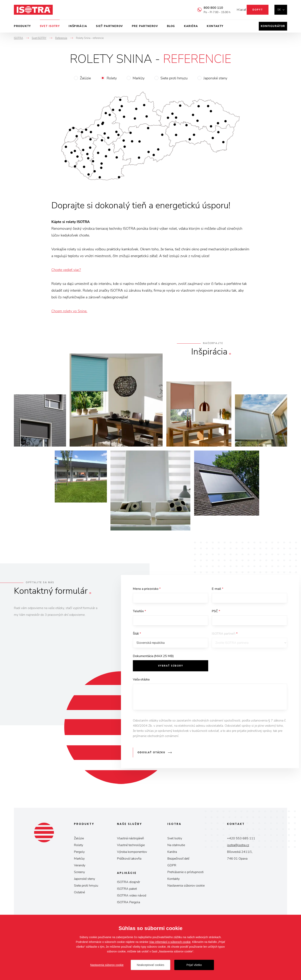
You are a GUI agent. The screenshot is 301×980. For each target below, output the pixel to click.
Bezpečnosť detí (178, 860)
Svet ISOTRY (50, 26)
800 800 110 (207, 8)
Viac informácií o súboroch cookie (170, 942)
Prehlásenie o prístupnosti (185, 873)
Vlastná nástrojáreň (130, 840)
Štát (137, 636)
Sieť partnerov (109, 26)
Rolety (112, 78)
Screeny (79, 873)
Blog (171, 26)
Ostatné (79, 894)
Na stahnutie (176, 846)
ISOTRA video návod (132, 897)
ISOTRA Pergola (128, 904)
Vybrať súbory (171, 669)
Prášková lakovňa (129, 860)
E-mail (218, 589)
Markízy (139, 78)
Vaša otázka (141, 682)
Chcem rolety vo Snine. (69, 311)
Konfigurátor (273, 26)
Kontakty (215, 26)
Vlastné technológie (131, 846)
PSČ (216, 612)
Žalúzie (85, 78)
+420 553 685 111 (241, 840)
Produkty (22, 26)
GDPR (172, 867)
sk (279, 10)
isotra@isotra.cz (238, 846)
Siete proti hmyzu (174, 78)
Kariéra (191, 26)
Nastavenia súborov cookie (186, 887)
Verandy (80, 867)
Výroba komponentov (132, 853)
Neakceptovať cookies (150, 965)
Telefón (139, 612)
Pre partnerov (145, 26)
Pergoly (79, 853)
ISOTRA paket (127, 890)
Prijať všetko (194, 965)
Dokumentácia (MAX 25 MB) (153, 659)
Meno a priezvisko (147, 589)
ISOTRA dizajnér (128, 883)
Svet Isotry (175, 840)
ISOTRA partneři (225, 636)
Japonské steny (215, 78)
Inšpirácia (78, 26)
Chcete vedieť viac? (66, 270)
